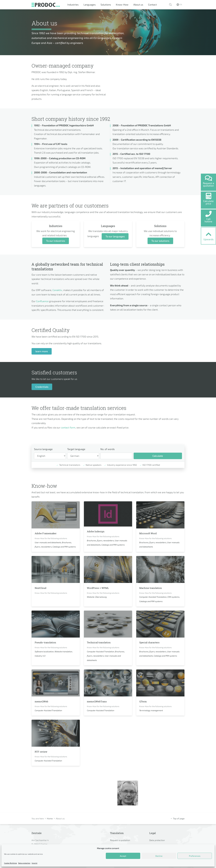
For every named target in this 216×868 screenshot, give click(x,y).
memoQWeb (43, 701)
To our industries (56, 241)
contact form (68, 427)
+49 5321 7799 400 (163, 801)
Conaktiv (57, 290)
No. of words (108, 449)
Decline (159, 856)
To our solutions (160, 241)
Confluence (42, 301)
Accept (123, 856)
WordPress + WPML (100, 588)
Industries (73, 5)
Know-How (122, 5)
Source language (43, 449)
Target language (76, 449)
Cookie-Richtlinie (10, 863)
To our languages (115, 236)
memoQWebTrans (99, 701)
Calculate (158, 456)
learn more (42, 351)
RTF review (42, 751)
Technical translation (101, 642)
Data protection (24, 863)
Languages (90, 5)
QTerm (144, 701)
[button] (170, 5)
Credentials (42, 387)
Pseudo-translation (47, 642)
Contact (152, 5)
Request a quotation (120, 840)
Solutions (106, 5)
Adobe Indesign (97, 531)
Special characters (151, 642)
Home (50, 818)
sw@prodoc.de (161, 796)
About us (138, 5)
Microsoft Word (149, 533)
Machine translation (153, 588)
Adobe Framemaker (48, 533)
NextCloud (42, 588)
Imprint (35, 863)
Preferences (195, 856)
